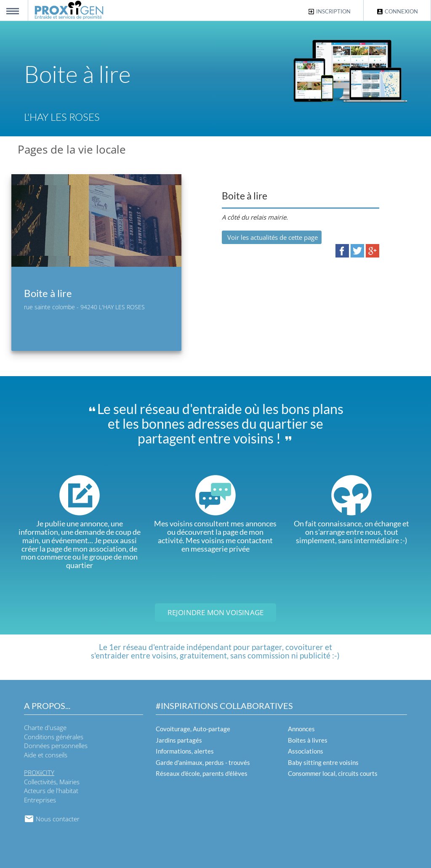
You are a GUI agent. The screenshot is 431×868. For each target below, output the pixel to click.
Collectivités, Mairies (52, 782)
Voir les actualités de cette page (272, 237)
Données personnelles (56, 746)
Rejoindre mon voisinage (216, 612)
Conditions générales (54, 737)
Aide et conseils (46, 755)
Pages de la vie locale (72, 149)
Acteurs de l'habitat (51, 791)
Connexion (397, 12)
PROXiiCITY (39, 772)
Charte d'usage (45, 727)
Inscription (329, 12)
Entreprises (40, 800)
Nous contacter (52, 819)
